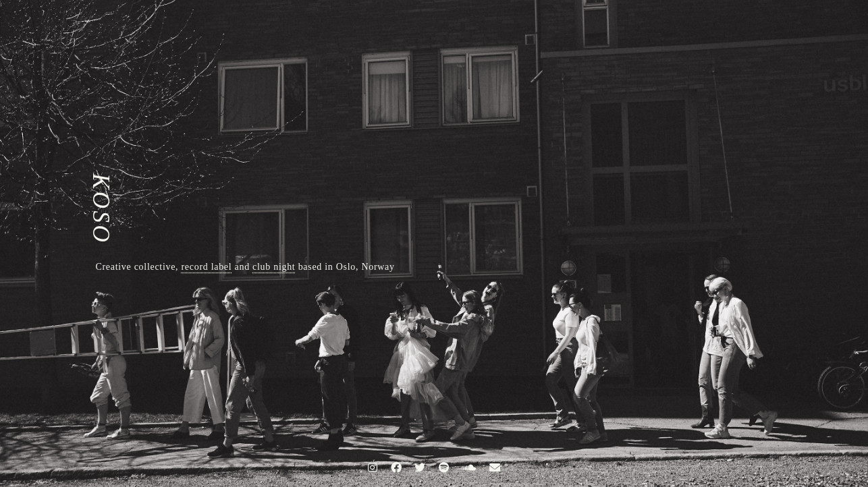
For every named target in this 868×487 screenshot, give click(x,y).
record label (207, 267)
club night (274, 267)
